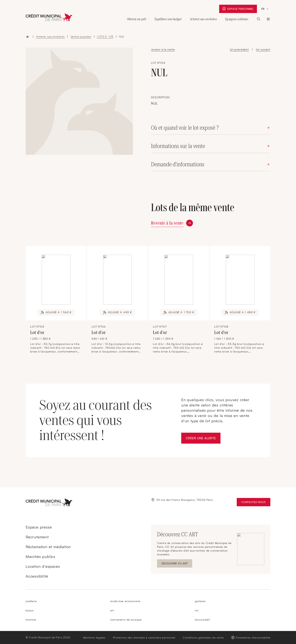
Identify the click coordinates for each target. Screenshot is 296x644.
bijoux (30, 610)
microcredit (202, 620)
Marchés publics (40, 557)
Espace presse (39, 527)
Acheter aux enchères (50, 37)
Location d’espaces (43, 566)
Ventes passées (81, 37)
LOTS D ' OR (105, 37)
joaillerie (31, 601)
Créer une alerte (203, 439)
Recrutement (37, 537)
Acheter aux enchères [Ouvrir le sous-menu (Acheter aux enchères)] (203, 19)
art (112, 610)
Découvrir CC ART (177, 564)
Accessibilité (37, 576)
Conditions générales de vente (203, 637)
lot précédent (239, 49)
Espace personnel (239, 9)
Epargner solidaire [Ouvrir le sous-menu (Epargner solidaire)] (237, 19)
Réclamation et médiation (48, 547)
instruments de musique (126, 620)
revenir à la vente (163, 49)
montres (31, 620)
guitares (200, 601)
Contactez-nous (256, 503)
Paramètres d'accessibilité (253, 637)
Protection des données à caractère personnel (144, 637)
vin (197, 610)
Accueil (28, 37)
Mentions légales (94, 637)
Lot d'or (38, 332)
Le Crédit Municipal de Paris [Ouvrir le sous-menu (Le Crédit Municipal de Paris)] (268, 19)
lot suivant (263, 49)
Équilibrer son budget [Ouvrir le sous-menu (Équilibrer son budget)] (168, 19)
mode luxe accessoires (125, 601)
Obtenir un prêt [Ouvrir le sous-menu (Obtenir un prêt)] (137, 19)
